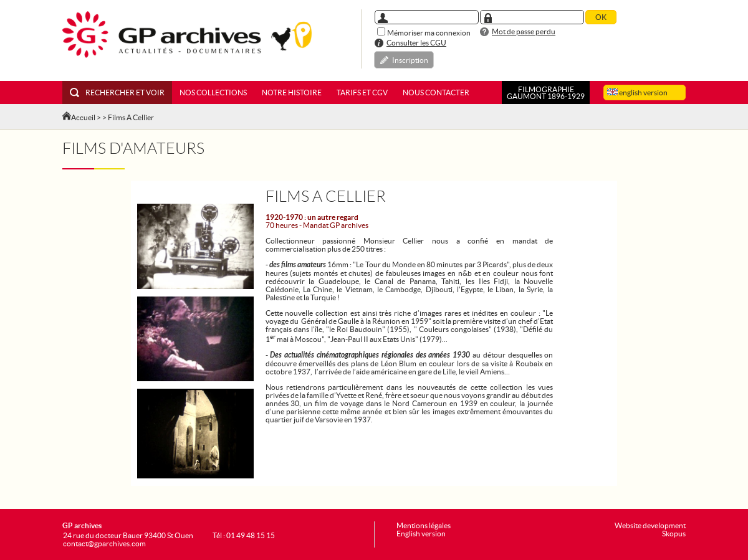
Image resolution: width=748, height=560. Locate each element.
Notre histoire (292, 93)
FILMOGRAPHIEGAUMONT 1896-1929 (546, 93)
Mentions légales (424, 525)
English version (421, 534)
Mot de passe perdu (524, 31)
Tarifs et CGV (362, 93)
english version (637, 93)
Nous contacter (436, 93)
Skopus (674, 534)
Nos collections (213, 93)
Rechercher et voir (117, 93)
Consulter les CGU (416, 43)
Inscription (410, 60)
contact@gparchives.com (104, 543)
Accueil (83, 117)
